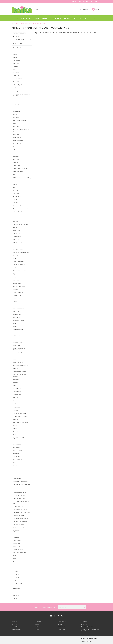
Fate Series (16, 203)
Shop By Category (24, 18)
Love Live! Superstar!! (18, 308)
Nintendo (15, 385)
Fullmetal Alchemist (18, 212)
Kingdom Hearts (17, 283)
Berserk (15, 114)
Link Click (15, 302)
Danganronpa (16, 165)
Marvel (15, 323)
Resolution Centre (16, 629)
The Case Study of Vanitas (19, 492)
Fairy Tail (15, 200)
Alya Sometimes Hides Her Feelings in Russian (22, 95)
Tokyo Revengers (17, 540)
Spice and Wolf (17, 463)
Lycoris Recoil (16, 311)
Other (14, 401)
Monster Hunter (17, 345)
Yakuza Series (16, 565)
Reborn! (15, 429)
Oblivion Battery (17, 392)
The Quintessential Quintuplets (20, 519)
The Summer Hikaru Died (19, 528)
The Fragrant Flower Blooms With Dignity (21, 502)
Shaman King (16, 447)
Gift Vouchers (91, 18)
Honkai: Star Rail (17, 51)
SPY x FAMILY (17, 73)
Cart (96, 9)
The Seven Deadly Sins (19, 525)
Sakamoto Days (17, 444)
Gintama (15, 215)
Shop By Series (42, 18)
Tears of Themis (17, 478)
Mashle (15, 327)
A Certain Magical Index (19, 85)
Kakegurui (15, 277)
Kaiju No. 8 (16, 274)
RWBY (15, 435)
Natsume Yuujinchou (18, 362)
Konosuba (15, 289)
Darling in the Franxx (18, 172)
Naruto (15, 359)
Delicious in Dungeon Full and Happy (22, 178)
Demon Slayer (16, 63)
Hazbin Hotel (16, 240)
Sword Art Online (17, 472)
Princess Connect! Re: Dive (20, 413)
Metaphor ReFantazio (18, 330)
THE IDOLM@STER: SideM (20, 509)
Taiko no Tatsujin (17, 475)
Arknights (15, 99)
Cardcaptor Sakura (18, 147)
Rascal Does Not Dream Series (21, 423)
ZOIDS (15, 580)
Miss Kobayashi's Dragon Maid (20, 333)
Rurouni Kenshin (17, 432)
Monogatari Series (17, 342)
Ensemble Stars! (17, 197)
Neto (91, 641)
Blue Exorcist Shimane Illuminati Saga (21, 131)
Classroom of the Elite (18, 153)
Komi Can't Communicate (19, 286)
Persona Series (17, 407)
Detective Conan (17, 181)
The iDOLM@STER (18, 506)
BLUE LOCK (16, 134)
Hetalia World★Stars (18, 246)
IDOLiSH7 (15, 255)
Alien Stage (16, 91)
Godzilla (15, 227)
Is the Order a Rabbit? (18, 262)
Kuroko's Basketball (18, 293)
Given (14, 218)
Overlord (15, 404)
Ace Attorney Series (18, 88)
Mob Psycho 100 (17, 336)
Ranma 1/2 (16, 419)
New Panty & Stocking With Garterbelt (20, 375)
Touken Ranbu (16, 546)
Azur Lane (15, 108)
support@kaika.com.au (87, 627)
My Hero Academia (18, 79)
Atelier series (16, 102)
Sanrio (15, 70)
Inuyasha (15, 258)
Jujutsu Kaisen (17, 76)
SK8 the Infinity (17, 453)
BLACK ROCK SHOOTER (19, 120)
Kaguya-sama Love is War (19, 271)
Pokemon (15, 410)
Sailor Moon (16, 441)
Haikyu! (15, 54)
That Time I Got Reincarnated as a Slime (21, 485)
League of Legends (18, 299)
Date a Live (16, 175)
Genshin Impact (70, 18)
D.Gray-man (16, 159)
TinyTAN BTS (16, 531)
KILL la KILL (16, 280)
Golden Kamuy (17, 230)
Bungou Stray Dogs (18, 144)
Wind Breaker (16, 562)
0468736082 (85, 624)
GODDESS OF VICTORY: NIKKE (21, 224)
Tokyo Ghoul (16, 537)
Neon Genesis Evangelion (19, 372)
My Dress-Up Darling (18, 353)
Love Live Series (17, 305)
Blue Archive (16, 127)
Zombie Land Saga (18, 584)
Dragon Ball (16, 82)
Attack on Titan (17, 105)
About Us (85, 2)
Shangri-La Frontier (18, 450)
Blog (80, 2)
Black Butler (16, 117)
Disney (15, 187)
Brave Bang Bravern (18, 141)
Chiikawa (15, 150)
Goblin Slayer (16, 221)
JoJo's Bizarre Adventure (19, 265)
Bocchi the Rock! (17, 138)
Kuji (80, 18)
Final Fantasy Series (18, 206)
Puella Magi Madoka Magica (20, 416)
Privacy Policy (61, 627)
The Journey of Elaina (18, 515)
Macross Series (17, 314)
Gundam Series (17, 237)
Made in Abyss (17, 317)
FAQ (91, 2)
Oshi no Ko (16, 398)
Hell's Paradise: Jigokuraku (20, 243)
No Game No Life (17, 388)
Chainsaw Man (17, 60)
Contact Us (97, 2)
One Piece (15, 66)
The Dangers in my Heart (19, 495)
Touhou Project (17, 543)
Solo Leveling (16, 457)
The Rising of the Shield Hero (20, 522)
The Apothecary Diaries (19, 489)
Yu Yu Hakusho (17, 568)
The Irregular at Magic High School (21, 512)
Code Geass (16, 156)
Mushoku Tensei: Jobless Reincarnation (19, 349)
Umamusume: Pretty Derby (20, 552)
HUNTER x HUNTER (18, 249)
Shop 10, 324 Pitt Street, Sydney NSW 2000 (90, 630)
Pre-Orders (56, 18)
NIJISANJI (15, 382)
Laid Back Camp (17, 296)
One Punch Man (17, 395)
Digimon (15, 184)
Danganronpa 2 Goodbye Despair (21, 169)
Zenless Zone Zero (18, 577)
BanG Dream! (16, 111)
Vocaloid (15, 556)
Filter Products (19, 33)
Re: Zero (15, 426)
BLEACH (15, 123)
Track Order (15, 627)
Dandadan (15, 162)
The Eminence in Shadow (19, 498)
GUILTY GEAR (17, 234)
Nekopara (15, 368)
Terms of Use (61, 624)
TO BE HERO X (17, 534)
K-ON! (14, 268)
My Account (84, 9)
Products (74, 2)
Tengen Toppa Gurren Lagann (20, 481)
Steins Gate (16, 466)
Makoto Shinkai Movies (19, 320)
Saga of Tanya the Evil (18, 438)
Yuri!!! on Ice (16, 574)
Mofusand (15, 339)
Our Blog (37, 627)
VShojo (15, 559)
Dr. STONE (16, 190)
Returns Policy (16, 595)
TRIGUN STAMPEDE (18, 549)
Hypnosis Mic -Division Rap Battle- (21, 252)
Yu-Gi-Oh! (15, 571)
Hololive (15, 57)
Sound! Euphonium (18, 460)
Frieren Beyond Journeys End (20, 209)
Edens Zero (16, 193)
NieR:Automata (17, 379)
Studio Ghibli (16, 469)
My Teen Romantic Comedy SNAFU (22, 356)
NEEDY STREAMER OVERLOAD (21, 365)
